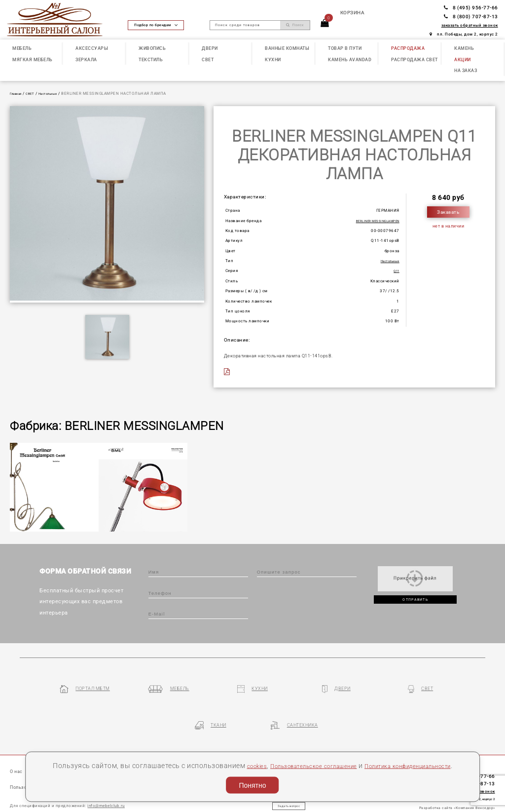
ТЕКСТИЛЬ (151, 59)
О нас (18, 741)
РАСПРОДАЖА (408, 48)
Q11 (395, 271)
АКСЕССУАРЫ (92, 48)
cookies (274, 752)
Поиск (295, 25)
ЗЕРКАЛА (86, 59)
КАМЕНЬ (464, 48)
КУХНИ (273, 59)
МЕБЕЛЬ (22, 48)
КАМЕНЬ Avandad (350, 59)
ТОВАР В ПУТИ (345, 48)
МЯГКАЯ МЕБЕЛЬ (33, 59)
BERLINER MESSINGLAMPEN (371, 221)
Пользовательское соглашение (343, 752)
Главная (18, 93)
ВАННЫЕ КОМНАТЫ (287, 48)
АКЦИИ (463, 59)
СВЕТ (208, 59)
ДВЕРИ (210, 48)
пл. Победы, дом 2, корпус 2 (464, 34)
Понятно (252, 783)
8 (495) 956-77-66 (471, 8)
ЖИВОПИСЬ (152, 48)
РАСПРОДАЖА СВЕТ (415, 59)
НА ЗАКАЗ (466, 70)
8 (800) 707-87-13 (471, 17)
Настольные (59, 93)
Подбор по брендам (156, 25)
